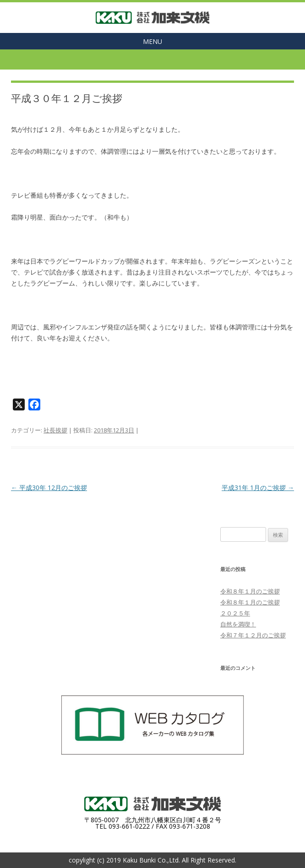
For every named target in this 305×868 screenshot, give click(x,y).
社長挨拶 (55, 430)
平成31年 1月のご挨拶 (258, 488)
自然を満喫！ (238, 624)
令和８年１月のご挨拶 (250, 591)
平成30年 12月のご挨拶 (49, 488)
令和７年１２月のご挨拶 (253, 635)
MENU (152, 41)
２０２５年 (235, 613)
